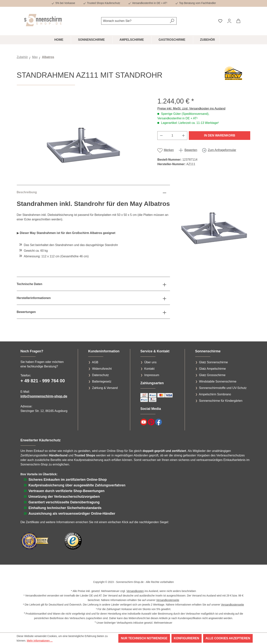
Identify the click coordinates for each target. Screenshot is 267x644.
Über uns (150, 362)
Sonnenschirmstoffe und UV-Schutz (223, 388)
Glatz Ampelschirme (212, 369)
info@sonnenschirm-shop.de (44, 396)
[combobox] (135, 21)
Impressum (152, 375)
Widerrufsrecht (102, 369)
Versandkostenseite (168, 600)
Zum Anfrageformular (222, 150)
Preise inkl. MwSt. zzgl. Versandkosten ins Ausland (191, 108)
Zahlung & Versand (105, 388)
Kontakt (149, 369)
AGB (95, 362)
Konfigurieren (187, 638)
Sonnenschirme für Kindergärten (221, 401)
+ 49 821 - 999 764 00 (43, 381)
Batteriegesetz (102, 381)
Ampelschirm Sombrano (215, 394)
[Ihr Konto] (229, 21)
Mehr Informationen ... (40, 641)
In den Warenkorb (220, 135)
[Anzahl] (172, 136)
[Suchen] (172, 21)
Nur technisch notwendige (144, 638)
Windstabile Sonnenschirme (218, 381)
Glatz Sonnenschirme (213, 362)
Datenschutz (101, 375)
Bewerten (191, 150)
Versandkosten (135, 591)
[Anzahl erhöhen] (184, 136)
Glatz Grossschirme (212, 375)
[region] (83, 138)
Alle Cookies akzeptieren (228, 638)
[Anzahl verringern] (161, 136)
